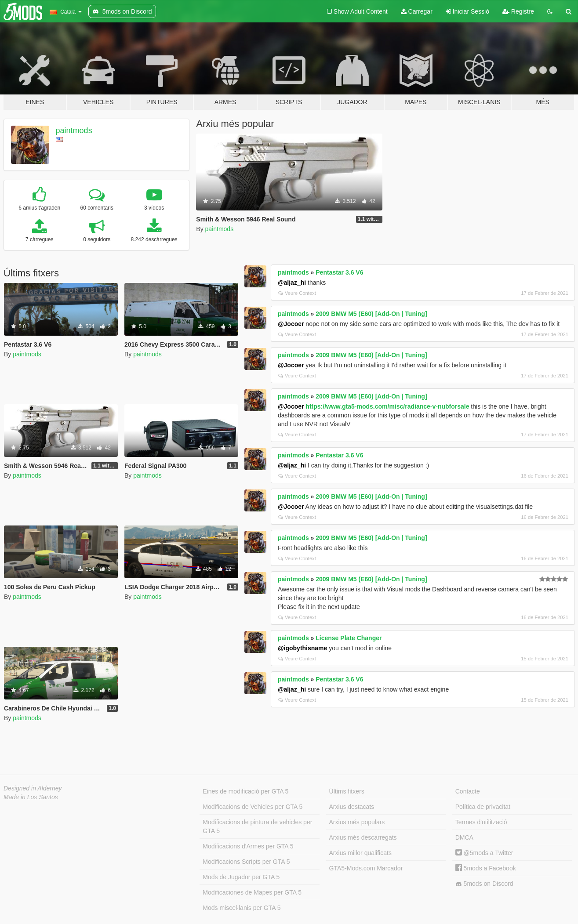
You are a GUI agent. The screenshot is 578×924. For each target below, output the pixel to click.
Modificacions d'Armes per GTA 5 (248, 846)
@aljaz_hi (292, 283)
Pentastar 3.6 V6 (339, 272)
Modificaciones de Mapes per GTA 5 (252, 892)
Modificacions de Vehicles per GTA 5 (253, 807)
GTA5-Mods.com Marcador (366, 868)
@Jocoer (291, 324)
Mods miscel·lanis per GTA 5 (242, 908)
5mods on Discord (484, 884)
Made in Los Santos (31, 797)
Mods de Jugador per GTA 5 (241, 877)
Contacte (468, 791)
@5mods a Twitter (484, 853)
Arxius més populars (357, 822)
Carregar (417, 11)
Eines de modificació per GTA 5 (245, 791)
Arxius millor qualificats (360, 853)
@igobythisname (302, 648)
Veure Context (297, 293)
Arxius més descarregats (363, 837)
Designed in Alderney (33, 788)
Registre (518, 11)
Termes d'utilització (481, 822)
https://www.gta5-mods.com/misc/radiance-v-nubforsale (387, 406)
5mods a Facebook (486, 868)
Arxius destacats (352, 807)
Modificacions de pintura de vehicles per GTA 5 (257, 826)
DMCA (464, 837)
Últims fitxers (347, 791)
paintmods (74, 130)
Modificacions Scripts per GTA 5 (246, 862)
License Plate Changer (349, 638)
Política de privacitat (483, 807)
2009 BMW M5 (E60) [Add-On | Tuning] (371, 314)
